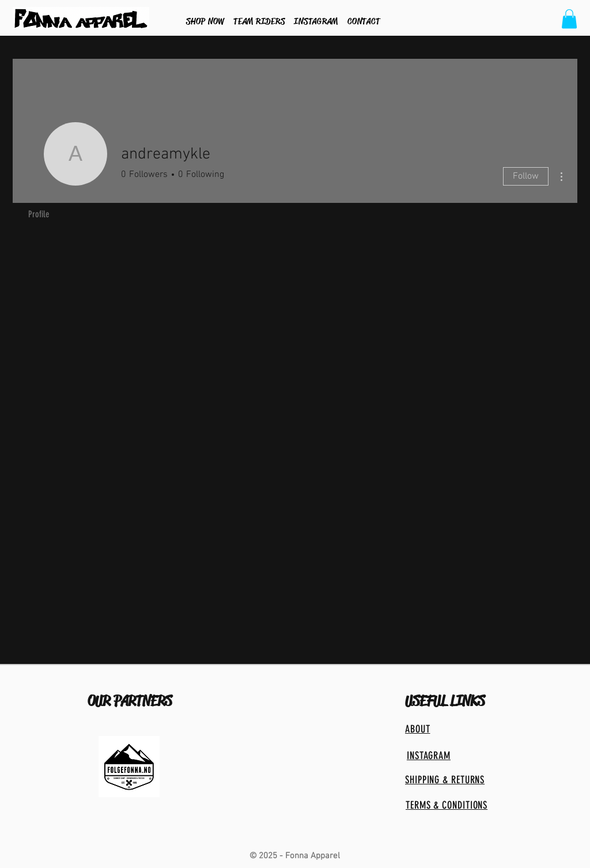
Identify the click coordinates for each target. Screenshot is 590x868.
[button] (569, 19)
